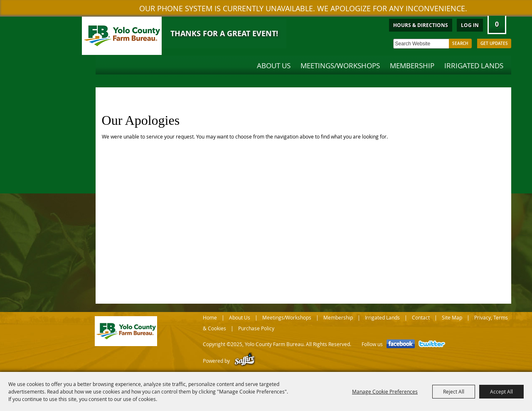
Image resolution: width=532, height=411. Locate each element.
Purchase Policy (256, 328)
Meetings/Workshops (340, 66)
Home (210, 317)
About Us (274, 66)
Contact (421, 317)
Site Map (452, 317)
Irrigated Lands (474, 66)
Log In (470, 25)
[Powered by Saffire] (245, 361)
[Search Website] (421, 44)
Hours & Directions (421, 25)
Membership (412, 66)
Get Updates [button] (494, 43)
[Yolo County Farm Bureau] (122, 36)
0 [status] (497, 24)
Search (460, 43)
